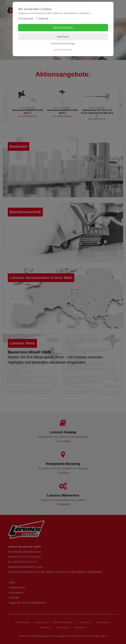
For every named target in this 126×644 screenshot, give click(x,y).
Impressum (58, 50)
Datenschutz (68, 50)
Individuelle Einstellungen (63, 43)
